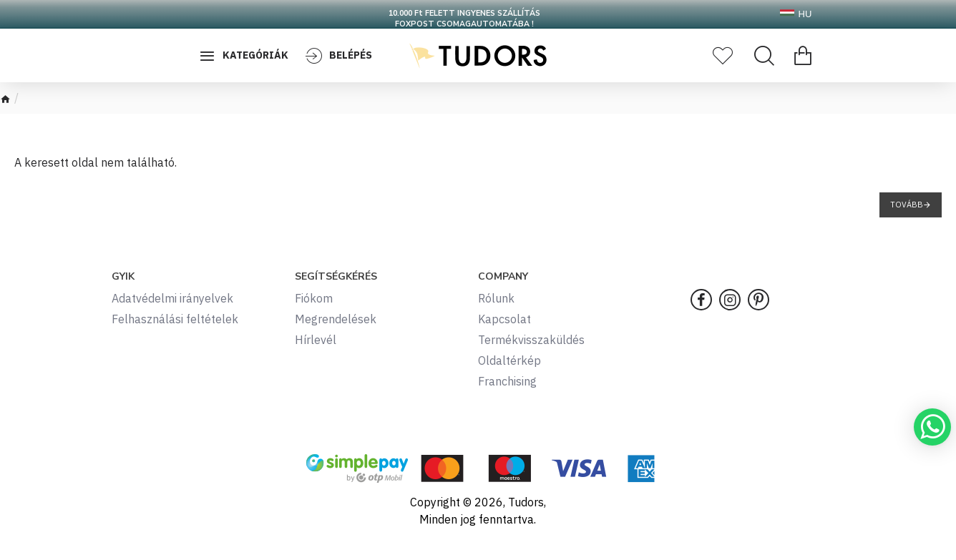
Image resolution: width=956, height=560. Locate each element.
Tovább (907, 205)
